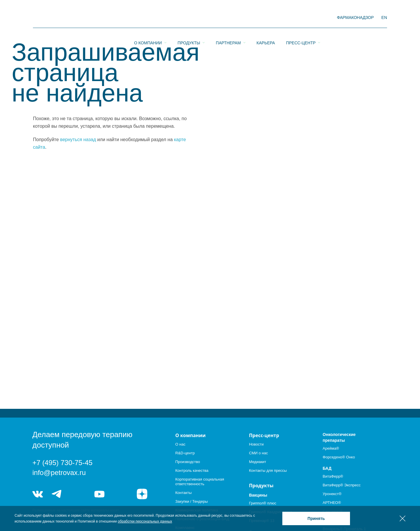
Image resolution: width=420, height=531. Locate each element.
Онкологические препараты (339, 437)
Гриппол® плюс (263, 503)
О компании (148, 18)
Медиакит (258, 462)
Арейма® (331, 448)
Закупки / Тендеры (191, 501)
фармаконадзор (355, 17)
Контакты (183, 493)
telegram (57, 494)
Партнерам (228, 18)
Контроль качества (192, 470)
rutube (121, 494)
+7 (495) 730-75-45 (62, 463)
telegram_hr (78, 494)
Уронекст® (332, 494)
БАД (327, 468)
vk (38, 494)
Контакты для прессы (268, 470)
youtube (99, 494)
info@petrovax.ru (59, 473)
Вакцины (258, 495)
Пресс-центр (301, 18)
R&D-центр (185, 453)
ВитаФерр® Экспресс (342, 485)
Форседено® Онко (339, 457)
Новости (256, 444)
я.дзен (142, 494)
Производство (188, 462)
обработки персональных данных (145, 521)
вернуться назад (78, 140)
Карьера (266, 18)
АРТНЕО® (332, 503)
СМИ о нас (259, 453)
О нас (180, 444)
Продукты (189, 18)
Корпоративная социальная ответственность (200, 482)
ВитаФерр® (333, 476)
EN (384, 17)
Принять (316, 518)
